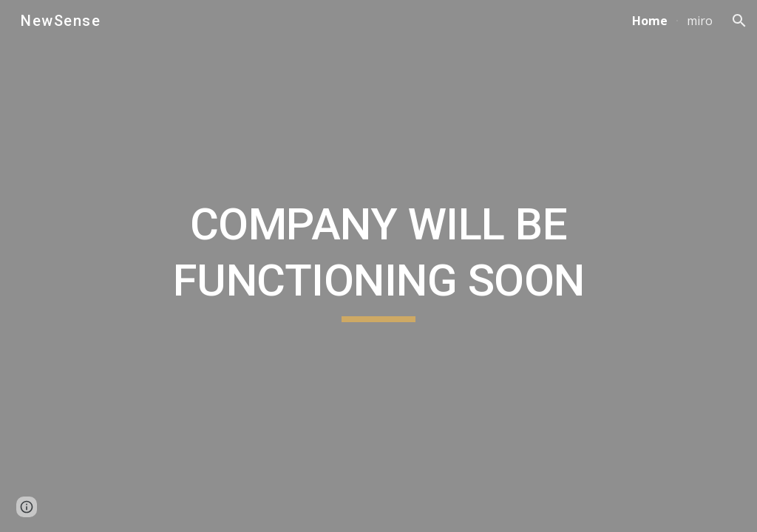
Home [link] (650, 21)
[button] (739, 21)
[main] (379, 266)
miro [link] (700, 21)
